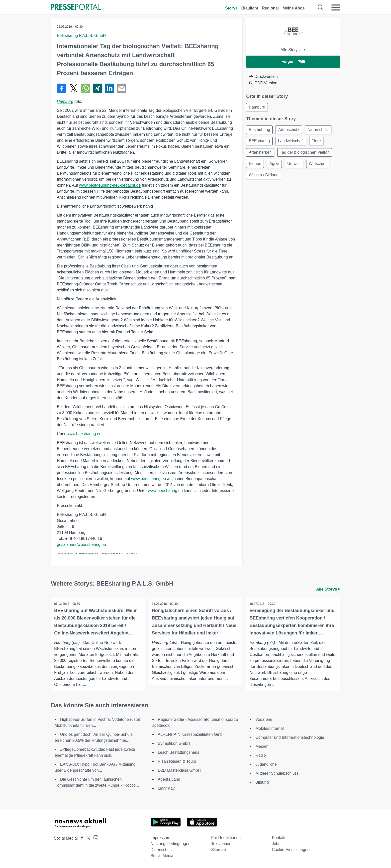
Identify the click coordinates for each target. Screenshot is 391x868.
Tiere (320, 143)
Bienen (256, 167)
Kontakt (279, 838)
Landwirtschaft (293, 143)
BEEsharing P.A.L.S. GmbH (81, 36)
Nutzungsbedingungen (171, 844)
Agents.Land (169, 780)
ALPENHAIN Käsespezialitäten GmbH (192, 735)
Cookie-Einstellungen (291, 850)
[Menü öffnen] (336, 7)
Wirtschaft (322, 167)
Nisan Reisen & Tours (177, 762)
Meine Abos (294, 8)
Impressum (160, 838)
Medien (262, 747)
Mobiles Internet (270, 729)
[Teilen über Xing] (98, 88)
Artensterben (261, 155)
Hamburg (65, 101)
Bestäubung (260, 131)
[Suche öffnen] (321, 7)
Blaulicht (250, 8)
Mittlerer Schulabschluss (277, 774)
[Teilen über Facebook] (62, 88)
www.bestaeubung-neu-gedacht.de (110, 185)
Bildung (262, 783)
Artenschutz (291, 131)
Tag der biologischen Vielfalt (307, 155)
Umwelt (297, 167)
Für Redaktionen (226, 838)
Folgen (293, 62)
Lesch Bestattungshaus (179, 753)
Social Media (162, 856)
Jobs (276, 844)
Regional (270, 8)
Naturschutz (321, 131)
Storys (231, 8)
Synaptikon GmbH (174, 744)
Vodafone (264, 720)
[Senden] (121, 88)
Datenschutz (162, 850)
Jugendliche (266, 765)
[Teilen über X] (74, 88)
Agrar (276, 167)
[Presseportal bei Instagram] (94, 838)
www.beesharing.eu (84, 434)
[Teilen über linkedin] (109, 88)
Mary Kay (166, 789)
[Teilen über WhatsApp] (86, 88)
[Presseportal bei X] (87, 838)
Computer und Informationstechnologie (290, 738)
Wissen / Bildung (264, 179)
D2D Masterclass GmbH (179, 771)
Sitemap (219, 850)
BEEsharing (260, 143)
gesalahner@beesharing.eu (81, 545)
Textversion (221, 844)
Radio (261, 756)
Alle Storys (293, 50)
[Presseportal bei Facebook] (81, 838)
